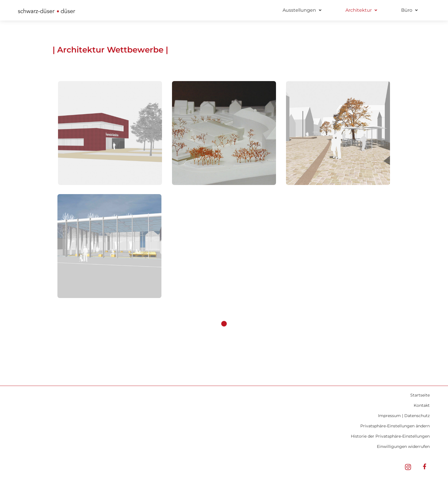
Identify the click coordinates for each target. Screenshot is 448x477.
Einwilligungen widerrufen (403, 446)
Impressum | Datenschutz (404, 416)
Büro (409, 10)
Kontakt (422, 405)
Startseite (420, 395)
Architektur (361, 10)
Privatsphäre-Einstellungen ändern (395, 426)
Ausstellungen (302, 10)
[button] (302, 10)
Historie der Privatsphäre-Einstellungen (390, 436)
